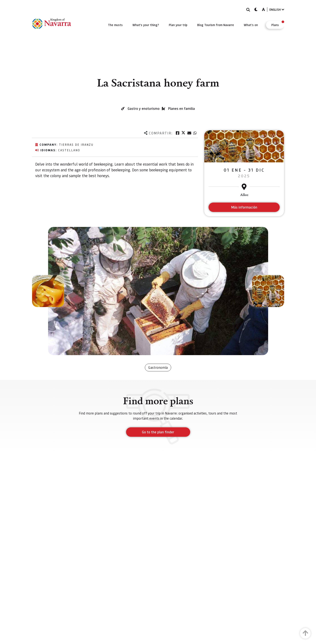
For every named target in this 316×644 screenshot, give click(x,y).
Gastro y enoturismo (144, 108)
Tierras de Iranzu (76, 144)
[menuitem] (115, 25)
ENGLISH (277, 10)
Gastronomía (158, 367)
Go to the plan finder (158, 432)
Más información (244, 207)
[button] (48, 291)
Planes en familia (182, 108)
